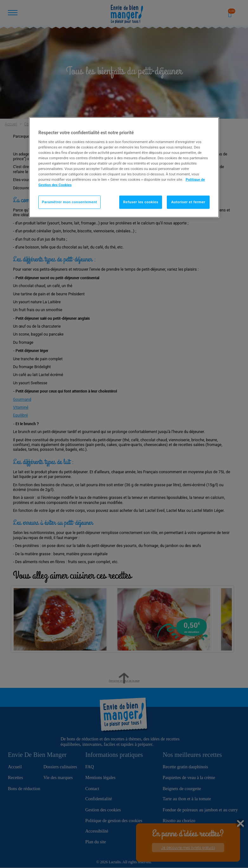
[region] (124, 167)
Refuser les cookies (141, 202)
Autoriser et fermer (188, 202)
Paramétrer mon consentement (69, 202)
